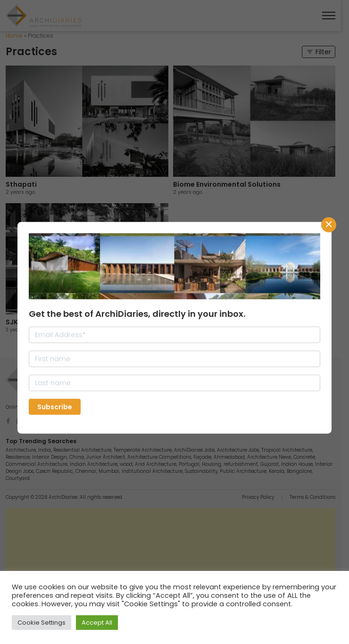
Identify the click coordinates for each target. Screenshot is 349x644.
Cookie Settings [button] (42, 623)
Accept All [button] (97, 623)
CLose (329, 225)
